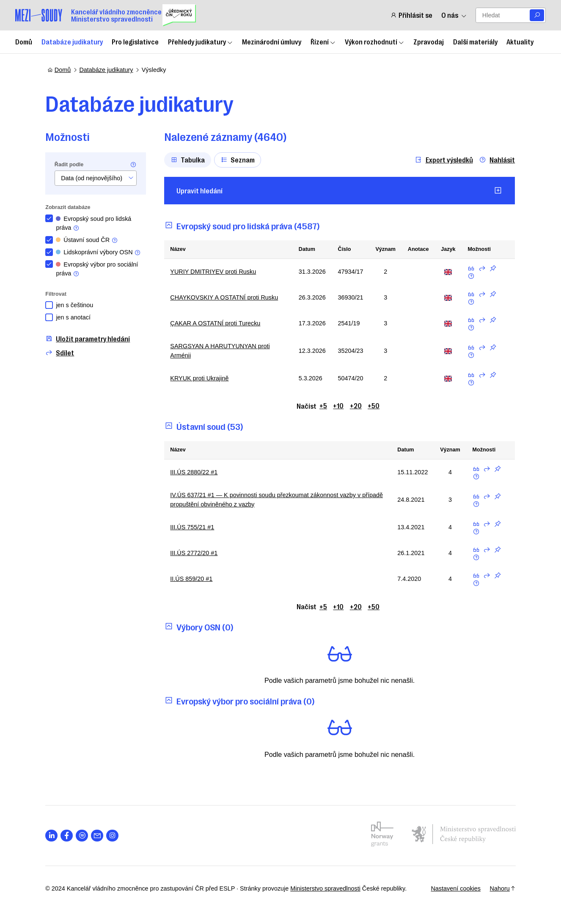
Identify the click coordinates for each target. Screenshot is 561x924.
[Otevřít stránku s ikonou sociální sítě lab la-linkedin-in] (54, 836)
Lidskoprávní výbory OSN (100, 252)
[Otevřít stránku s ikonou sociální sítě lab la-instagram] (114, 836)
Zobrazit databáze (70, 207)
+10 (339, 406)
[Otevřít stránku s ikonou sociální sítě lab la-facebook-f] (69, 836)
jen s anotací (75, 317)
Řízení (323, 41)
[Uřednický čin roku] (179, 15)
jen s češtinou (77, 305)
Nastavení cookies (454, 888)
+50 (374, 406)
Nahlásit (496, 160)
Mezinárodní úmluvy (272, 41)
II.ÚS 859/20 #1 (193, 579)
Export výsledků (442, 160)
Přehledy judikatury (201, 41)
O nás (454, 15)
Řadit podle (71, 165)
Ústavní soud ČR (89, 240)
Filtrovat (58, 294)
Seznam (240, 159)
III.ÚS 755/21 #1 (194, 527)
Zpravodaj (429, 41)
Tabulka (190, 159)
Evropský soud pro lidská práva (96, 224)
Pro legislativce (135, 41)
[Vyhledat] (537, 15)
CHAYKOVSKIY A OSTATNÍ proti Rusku (226, 297)
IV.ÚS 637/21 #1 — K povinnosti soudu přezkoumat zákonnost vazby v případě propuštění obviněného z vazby (267, 500)
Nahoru (501, 888)
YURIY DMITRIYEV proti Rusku (215, 272)
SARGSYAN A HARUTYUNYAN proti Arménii (222, 351)
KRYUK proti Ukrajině (201, 378)
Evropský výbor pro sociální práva (99, 269)
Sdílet (62, 353)
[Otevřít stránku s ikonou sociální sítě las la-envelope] (99, 836)
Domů (24, 41)
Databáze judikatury (72, 41)
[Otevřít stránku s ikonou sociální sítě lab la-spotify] (84, 836)
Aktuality (520, 41)
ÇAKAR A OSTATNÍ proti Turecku (217, 323)
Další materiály (475, 41)
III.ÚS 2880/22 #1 (196, 472)
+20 (356, 406)
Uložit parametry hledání (90, 339)
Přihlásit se (411, 15)
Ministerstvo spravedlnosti (327, 888)
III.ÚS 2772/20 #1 (196, 553)
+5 (324, 406)
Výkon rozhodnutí (375, 41)
